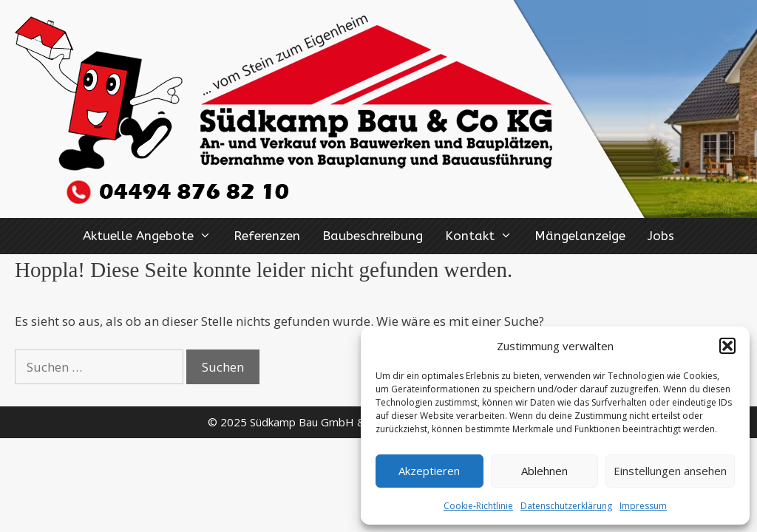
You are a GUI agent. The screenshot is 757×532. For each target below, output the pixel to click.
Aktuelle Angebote (153, 236)
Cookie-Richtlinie (478, 506)
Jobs (661, 236)
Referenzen (267, 236)
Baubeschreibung (373, 236)
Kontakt (484, 236)
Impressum (643, 506)
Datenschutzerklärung (566, 506)
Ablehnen (544, 471)
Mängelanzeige (580, 236)
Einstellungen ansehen (670, 471)
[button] (727, 346)
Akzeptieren (429, 471)
